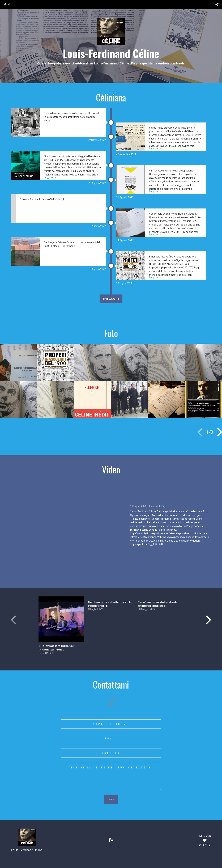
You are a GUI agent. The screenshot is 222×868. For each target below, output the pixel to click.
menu (7, 4)
